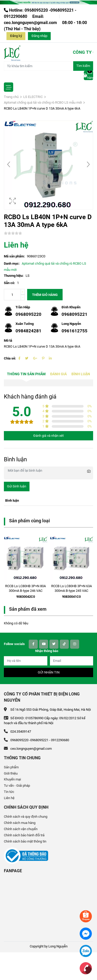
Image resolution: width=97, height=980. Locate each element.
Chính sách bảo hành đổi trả (24, 835)
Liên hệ (9, 798)
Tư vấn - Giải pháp (17, 786)
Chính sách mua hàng (20, 823)
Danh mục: (12, 263)
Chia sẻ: (10, 358)
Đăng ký (16, 36)
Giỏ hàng (88, 75)
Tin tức (9, 792)
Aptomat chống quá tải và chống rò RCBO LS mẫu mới (43, 102)
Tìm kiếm (83, 66)
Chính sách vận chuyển (21, 829)
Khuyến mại (12, 779)
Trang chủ (11, 97)
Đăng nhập (39, 36)
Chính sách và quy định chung (26, 817)
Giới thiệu (11, 773)
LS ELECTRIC (33, 97)
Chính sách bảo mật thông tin (25, 841)
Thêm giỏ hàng (45, 295)
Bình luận (81, 374)
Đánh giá (58, 374)
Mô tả (8, 340)
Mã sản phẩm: (14, 256)
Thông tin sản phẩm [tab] (26, 374)
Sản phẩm (11, 767)
